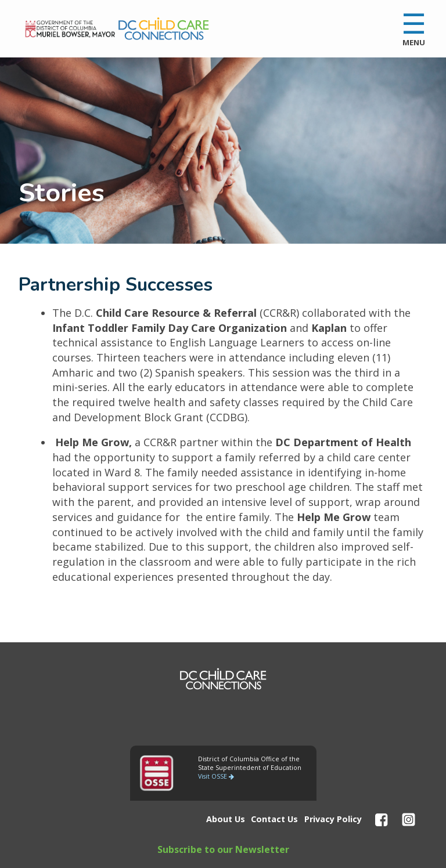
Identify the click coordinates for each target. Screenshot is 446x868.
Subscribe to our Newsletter (223, 849)
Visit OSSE (216, 776)
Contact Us (274, 819)
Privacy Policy (333, 819)
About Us (226, 819)
